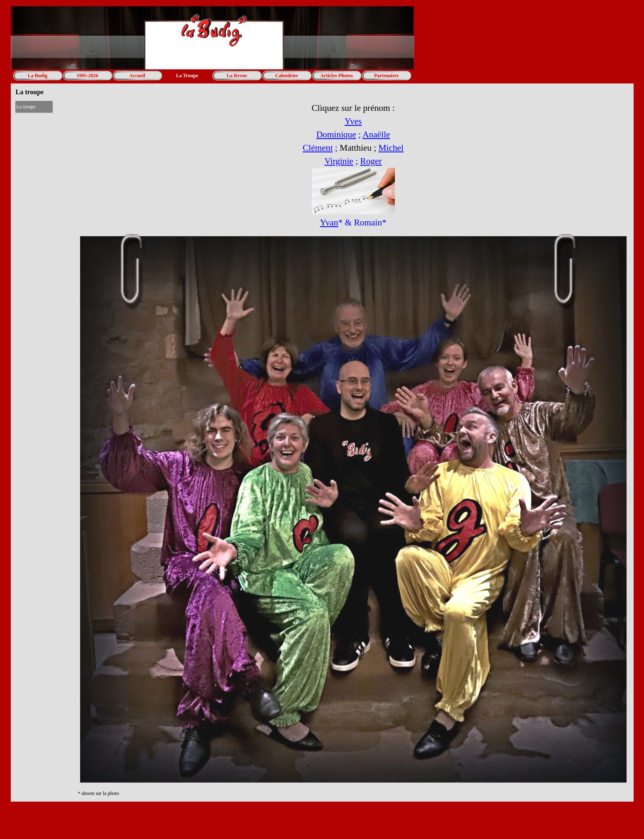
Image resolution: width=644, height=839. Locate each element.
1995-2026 (88, 76)
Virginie (339, 161)
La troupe (26, 107)
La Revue (237, 76)
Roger (371, 161)
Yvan (329, 223)
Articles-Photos (337, 76)
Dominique (336, 135)
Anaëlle (376, 135)
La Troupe (187, 76)
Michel (391, 148)
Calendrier (287, 76)
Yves (353, 121)
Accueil (137, 76)
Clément (318, 148)
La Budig (38, 76)
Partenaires (386, 76)
